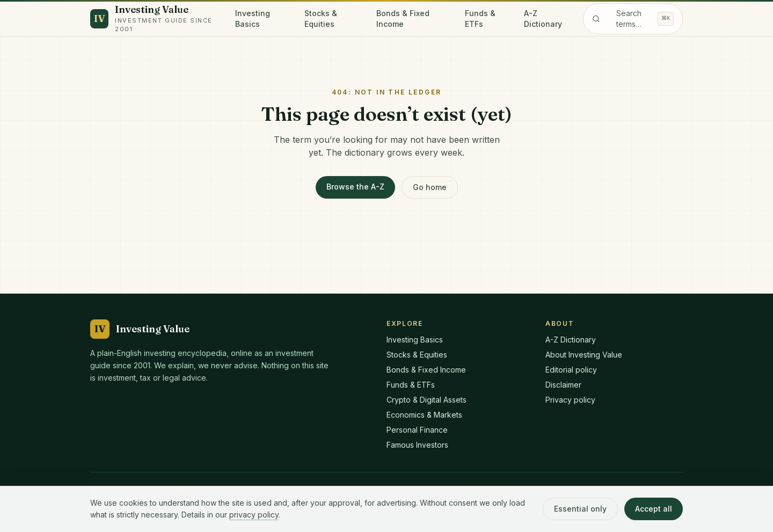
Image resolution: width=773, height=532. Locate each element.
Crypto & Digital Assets (426, 400)
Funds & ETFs (480, 19)
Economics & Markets (424, 415)
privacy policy (254, 515)
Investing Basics (253, 19)
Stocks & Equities (321, 19)
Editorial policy (571, 370)
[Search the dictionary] (633, 19)
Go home (430, 187)
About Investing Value (584, 355)
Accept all (654, 509)
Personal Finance (417, 430)
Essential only (580, 509)
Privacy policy (570, 400)
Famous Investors (417, 445)
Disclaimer (563, 385)
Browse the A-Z (355, 187)
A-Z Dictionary (543, 19)
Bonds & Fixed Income (403, 19)
